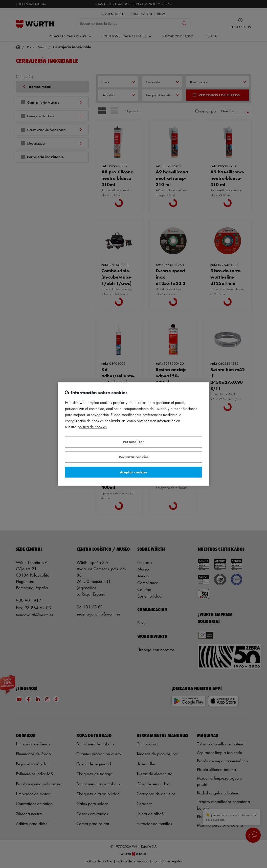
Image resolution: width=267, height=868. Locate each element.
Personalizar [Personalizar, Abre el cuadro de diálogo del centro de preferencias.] (133, 442)
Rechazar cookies (134, 457)
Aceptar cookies (133, 472)
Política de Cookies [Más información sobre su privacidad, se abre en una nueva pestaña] (92, 427)
